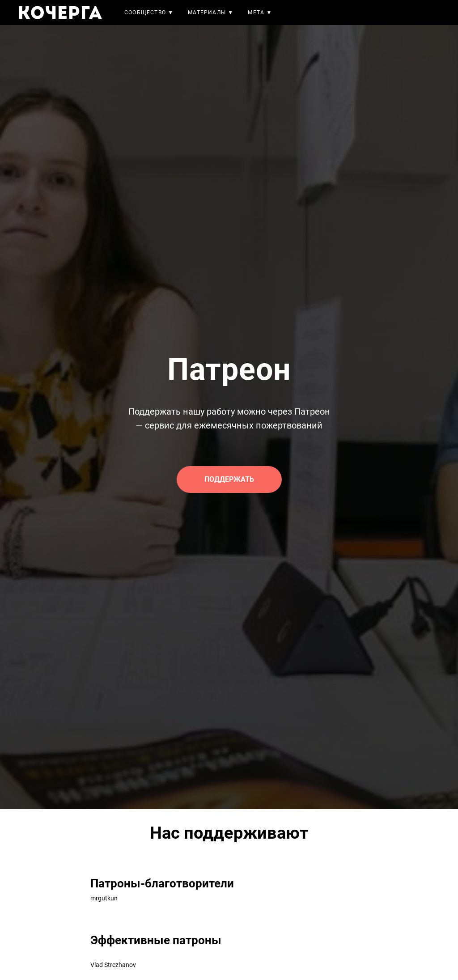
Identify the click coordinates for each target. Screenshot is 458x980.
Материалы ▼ (211, 13)
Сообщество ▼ (149, 13)
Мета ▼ (260, 13)
